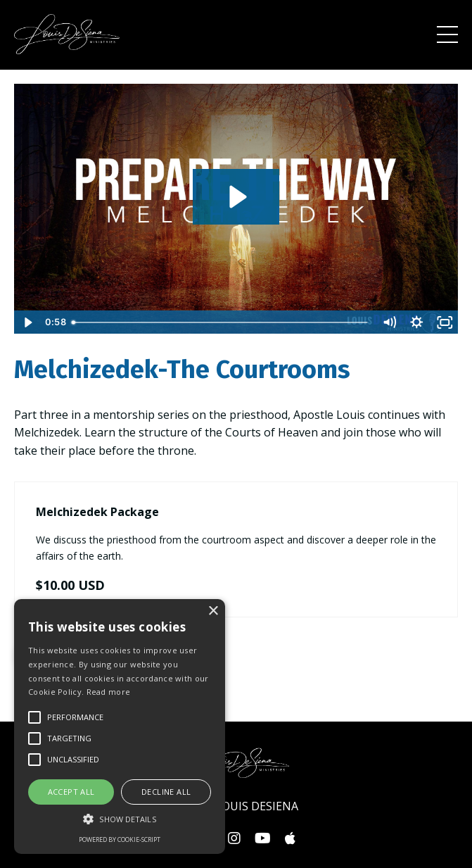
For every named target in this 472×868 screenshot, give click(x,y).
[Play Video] (27, 322)
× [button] (213, 611)
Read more (109, 692)
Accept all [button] (71, 792)
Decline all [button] (166, 792)
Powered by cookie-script (120, 839)
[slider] (221, 322)
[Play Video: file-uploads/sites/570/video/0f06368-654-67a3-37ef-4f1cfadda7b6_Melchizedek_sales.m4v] (236, 197)
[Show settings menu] (417, 322)
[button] (120, 819)
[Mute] (389, 322)
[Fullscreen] (445, 322)
